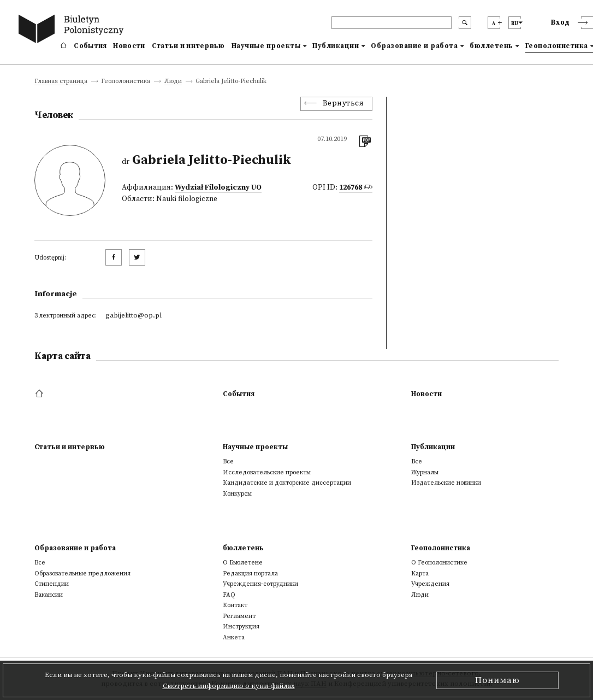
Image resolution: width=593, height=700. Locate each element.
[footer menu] (41, 394)
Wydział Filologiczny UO (218, 188)
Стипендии (52, 584)
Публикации (336, 46)
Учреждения (430, 584)
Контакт (235, 605)
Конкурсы (237, 494)
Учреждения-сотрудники (260, 584)
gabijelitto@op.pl (134, 315)
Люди (173, 82)
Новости (129, 46)
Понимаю (497, 680)
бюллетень (491, 46)
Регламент (239, 616)
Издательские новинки (446, 483)
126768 (351, 188)
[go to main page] (73, 30)
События (90, 46)
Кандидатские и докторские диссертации (287, 483)
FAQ (229, 595)
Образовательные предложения (82, 573)
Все (228, 461)
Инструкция (241, 627)
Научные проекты (266, 46)
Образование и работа (414, 46)
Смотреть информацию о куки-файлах (229, 686)
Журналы (425, 472)
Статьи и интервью (188, 46)
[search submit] (465, 23)
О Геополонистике (439, 563)
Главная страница (61, 82)
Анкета (234, 637)
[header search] (392, 23)
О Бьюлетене (243, 563)
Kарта (420, 573)
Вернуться (343, 104)
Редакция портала (250, 573)
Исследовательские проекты (267, 472)
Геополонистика (441, 548)
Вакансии (49, 595)
